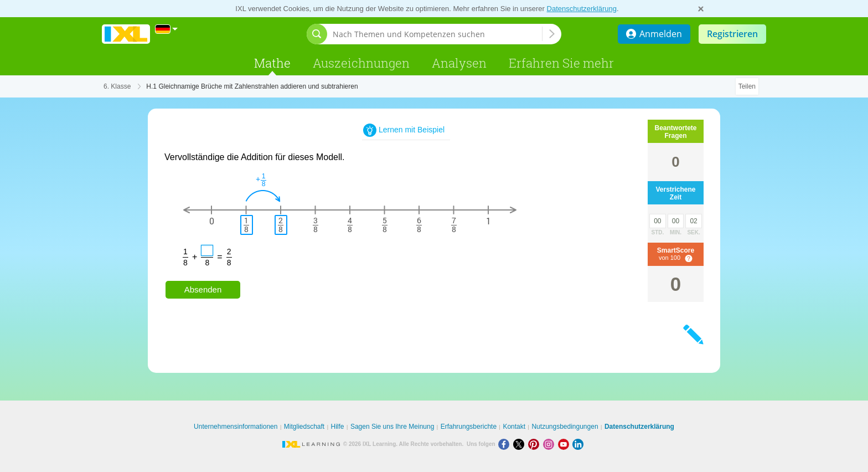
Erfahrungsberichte (469, 427)
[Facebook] (506, 444)
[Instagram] (551, 444)
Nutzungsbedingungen (565, 427)
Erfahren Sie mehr (561, 63)
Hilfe (338, 427)
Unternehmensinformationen (236, 427)
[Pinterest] (536, 444)
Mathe (272, 63)
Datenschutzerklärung (582, 9)
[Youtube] (565, 444)
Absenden (203, 289)
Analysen (459, 63)
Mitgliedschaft (304, 427)
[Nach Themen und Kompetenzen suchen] (437, 34)
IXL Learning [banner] (126, 34)
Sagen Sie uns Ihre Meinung (392, 427)
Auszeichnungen (361, 63)
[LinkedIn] (579, 444)
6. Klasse (117, 86)
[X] (521, 444)
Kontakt (514, 427)
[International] (167, 29)
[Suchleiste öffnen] (317, 34)
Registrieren (732, 34)
